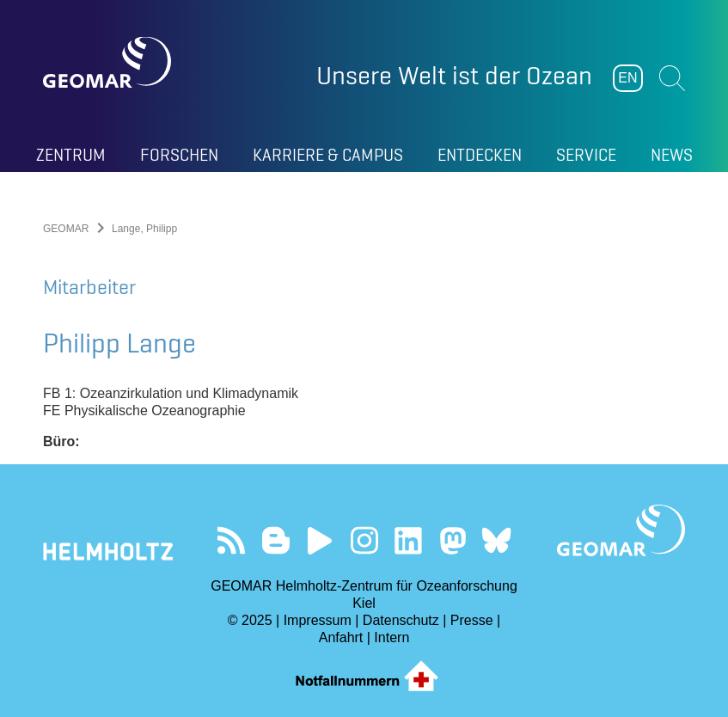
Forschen (179, 155)
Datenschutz (401, 620)
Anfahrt (341, 637)
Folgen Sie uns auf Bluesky (496, 540)
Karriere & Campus (328, 155)
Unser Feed (232, 540)
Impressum (318, 620)
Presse (472, 620)
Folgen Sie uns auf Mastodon (453, 540)
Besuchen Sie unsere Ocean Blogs (275, 540)
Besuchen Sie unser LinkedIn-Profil (408, 540)
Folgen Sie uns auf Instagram (364, 540)
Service (586, 155)
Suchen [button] (672, 78)
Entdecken (480, 155)
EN (627, 78)
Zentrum (71, 155)
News (672, 155)
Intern (392, 637)
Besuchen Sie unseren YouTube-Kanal (320, 540)
